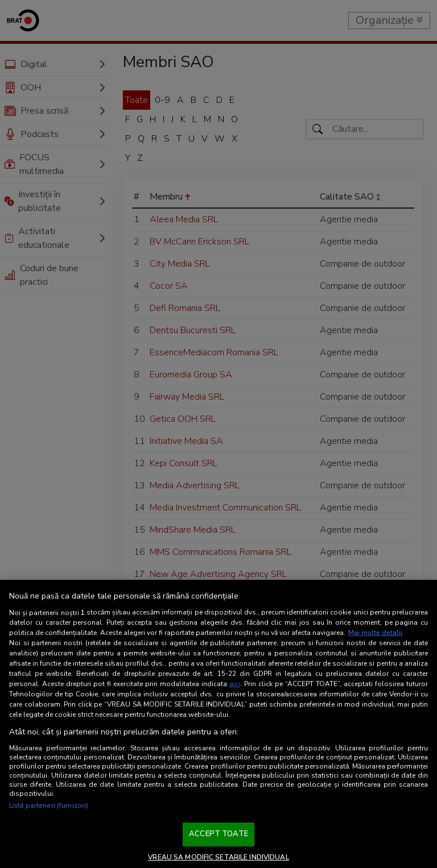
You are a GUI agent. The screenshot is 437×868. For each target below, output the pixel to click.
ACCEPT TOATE (218, 834)
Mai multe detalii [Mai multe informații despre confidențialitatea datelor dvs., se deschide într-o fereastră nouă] (375, 633)
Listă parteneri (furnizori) (49, 805)
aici (235, 684)
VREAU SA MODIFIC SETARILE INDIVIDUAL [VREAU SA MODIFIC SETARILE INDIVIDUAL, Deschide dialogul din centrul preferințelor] (218, 857)
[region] (218, 724)
